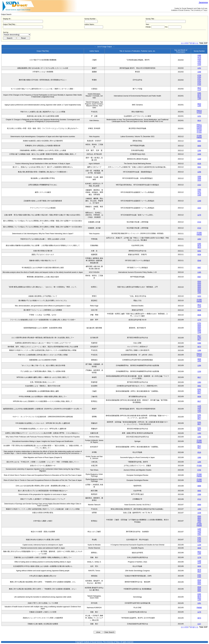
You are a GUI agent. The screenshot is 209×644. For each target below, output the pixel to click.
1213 (199, 296)
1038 (199, 513)
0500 (199, 281)
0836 (199, 255)
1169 (199, 529)
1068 (199, 457)
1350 (199, 61)
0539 (199, 580)
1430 (199, 65)
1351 (199, 535)
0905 (199, 327)
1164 (199, 189)
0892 (199, 386)
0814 (199, 88)
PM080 (199, 608)
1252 (199, 68)
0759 (199, 75)
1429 (199, 63)
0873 (199, 618)
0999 (199, 331)
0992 (199, 329)
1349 (199, 59)
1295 (199, 462)
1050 (199, 239)
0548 (199, 261)
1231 (199, 116)
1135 (199, 406)
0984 (199, 141)
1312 (199, 185)
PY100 (199, 130)
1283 (199, 433)
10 (194, 43)
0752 (199, 323)
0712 (199, 499)
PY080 (199, 466)
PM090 (199, 137)
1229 (199, 531)
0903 (199, 167)
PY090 (199, 136)
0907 (199, 268)
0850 (199, 289)
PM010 (199, 111)
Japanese (203, 2)
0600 (199, 285)
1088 (199, 55)
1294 (199, 151)
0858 (199, 146)
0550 (199, 283)
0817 (199, 340)
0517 (199, 336)
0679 (199, 95)
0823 (199, 97)
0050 (199, 251)
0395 (199, 93)
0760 (199, 77)
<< (182, 43)
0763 (199, 83)
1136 (199, 408)
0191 (199, 389)
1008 (199, 177)
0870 (199, 347)
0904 (199, 325)
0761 (199, 79)
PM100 (199, 127)
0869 (199, 505)
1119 (199, 90)
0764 (199, 85)
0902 (199, 582)
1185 (199, 99)
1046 (199, 154)
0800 (199, 287)
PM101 (199, 129)
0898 (199, 486)
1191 (199, 410)
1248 (199, 333)
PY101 (199, 132)
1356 (199, 437)
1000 (199, 293)
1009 (199, 178)
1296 (199, 350)
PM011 (199, 125)
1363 (199, 382)
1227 (199, 191)
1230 (199, 371)
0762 (199, 81)
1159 (199, 545)
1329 (199, 159)
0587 (199, 277)
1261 (199, 603)
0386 (199, 343)
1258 (199, 172)
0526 (199, 164)
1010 (199, 180)
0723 (199, 222)
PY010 (199, 113)
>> (197, 43)
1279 (199, 57)
